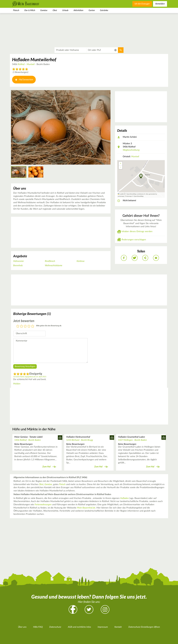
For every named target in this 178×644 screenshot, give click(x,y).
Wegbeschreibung (131, 150)
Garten (92, 10)
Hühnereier (19, 261)
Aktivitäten (78, 10)
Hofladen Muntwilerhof (34, 60)
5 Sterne (33, 326)
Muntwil (31, 64)
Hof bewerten (24, 80)
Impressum (103, 627)
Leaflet (121, 194)
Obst (55, 10)
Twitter (89, 609)
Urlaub (65, 10)
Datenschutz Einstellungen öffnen (144, 627)
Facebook (73, 609)
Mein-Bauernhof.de (86, 508)
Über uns (22, 627)
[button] (141, 176)
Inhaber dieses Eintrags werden (137, 232)
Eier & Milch (30, 10)
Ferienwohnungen (43, 505)
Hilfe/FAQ (38, 627)
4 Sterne (29, 326)
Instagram (105, 609)
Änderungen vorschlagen (134, 240)
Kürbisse (81, 261)
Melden (17, 384)
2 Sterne (22, 326)
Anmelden (160, 4)
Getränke (104, 10)
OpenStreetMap (139, 196)
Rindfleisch (50, 261)
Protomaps (128, 196)
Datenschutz (55, 627)
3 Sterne (25, 326)
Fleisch (16, 10)
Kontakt (118, 627)
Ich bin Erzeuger (142, 4)
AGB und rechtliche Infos (79, 627)
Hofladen (124, 498)
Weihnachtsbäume (54, 266)
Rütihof (21, 64)
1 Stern (18, 326)
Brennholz (18, 266)
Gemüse (44, 10)
